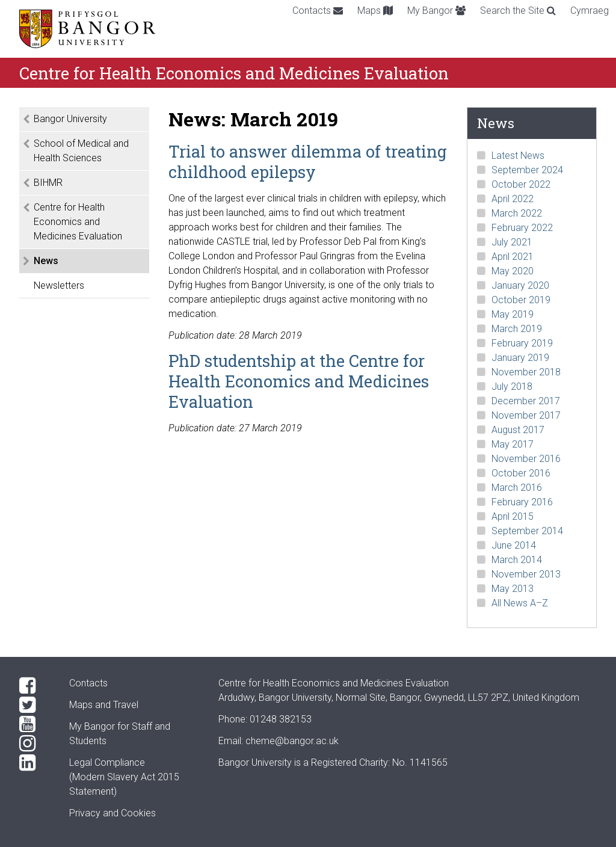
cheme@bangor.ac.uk (292, 741)
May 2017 (513, 444)
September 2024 (527, 170)
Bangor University (70, 119)
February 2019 (522, 343)
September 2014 (527, 531)
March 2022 (517, 213)
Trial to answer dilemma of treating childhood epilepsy (308, 161)
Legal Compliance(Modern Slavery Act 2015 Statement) (124, 777)
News (46, 261)
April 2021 (513, 257)
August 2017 (518, 430)
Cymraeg (590, 11)
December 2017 (526, 401)
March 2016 (517, 488)
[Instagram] (35, 744)
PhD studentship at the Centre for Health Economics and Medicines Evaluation (299, 381)
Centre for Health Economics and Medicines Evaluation (78, 222)
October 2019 (521, 300)
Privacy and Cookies (112, 813)
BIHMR (48, 183)
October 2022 (521, 184)
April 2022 (513, 199)
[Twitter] (35, 705)
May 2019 (513, 314)
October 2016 (521, 473)
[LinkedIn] (35, 763)
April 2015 (513, 516)
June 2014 (514, 545)
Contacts (318, 11)
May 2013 (513, 589)
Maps (375, 11)
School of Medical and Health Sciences (81, 151)
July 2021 (512, 242)
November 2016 (526, 459)
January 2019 (520, 358)
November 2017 (526, 415)
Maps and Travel (104, 705)
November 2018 (526, 372)
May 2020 (513, 271)
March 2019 (517, 329)
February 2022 (522, 228)
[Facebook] (35, 686)
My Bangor (436, 11)
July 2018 (512, 387)
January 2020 (520, 285)
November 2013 (526, 574)
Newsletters (59, 285)
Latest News (518, 156)
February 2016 (522, 502)
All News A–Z (520, 603)
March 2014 (517, 560)
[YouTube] (35, 724)
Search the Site (518, 11)
